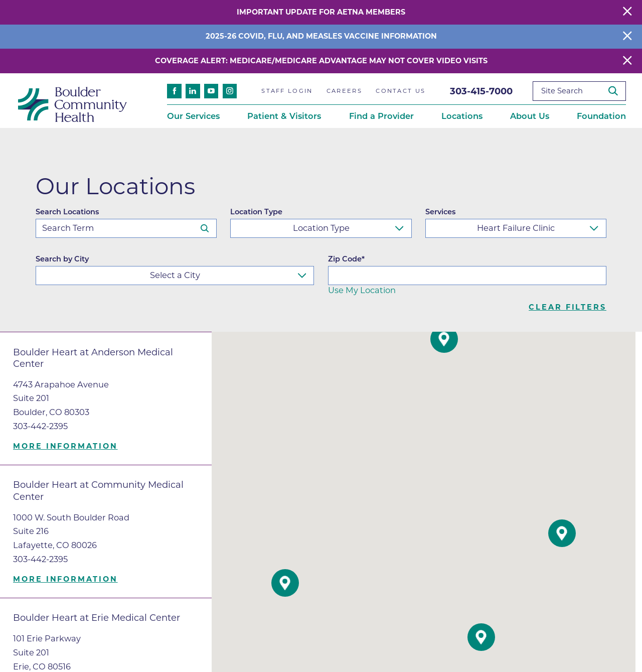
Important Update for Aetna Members (321, 12)
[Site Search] (617, 91)
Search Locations (67, 212)
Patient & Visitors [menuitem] (284, 116)
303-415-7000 (481, 91)
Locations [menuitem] (462, 116)
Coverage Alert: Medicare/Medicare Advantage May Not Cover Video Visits (321, 61)
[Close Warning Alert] (627, 12)
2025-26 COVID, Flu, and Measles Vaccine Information (321, 36)
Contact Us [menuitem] (400, 91)
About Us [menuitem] (530, 116)
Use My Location (362, 290)
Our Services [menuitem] (193, 116)
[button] (285, 583)
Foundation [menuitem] (601, 116)
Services (440, 212)
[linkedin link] (193, 91)
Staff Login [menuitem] (287, 91)
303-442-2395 (40, 426)
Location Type (256, 212)
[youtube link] (211, 91)
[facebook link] (174, 91)
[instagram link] (230, 91)
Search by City (62, 259)
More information (65, 446)
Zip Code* (346, 259)
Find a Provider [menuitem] (381, 116)
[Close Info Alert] (627, 36)
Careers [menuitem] (344, 91)
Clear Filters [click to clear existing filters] (568, 307)
